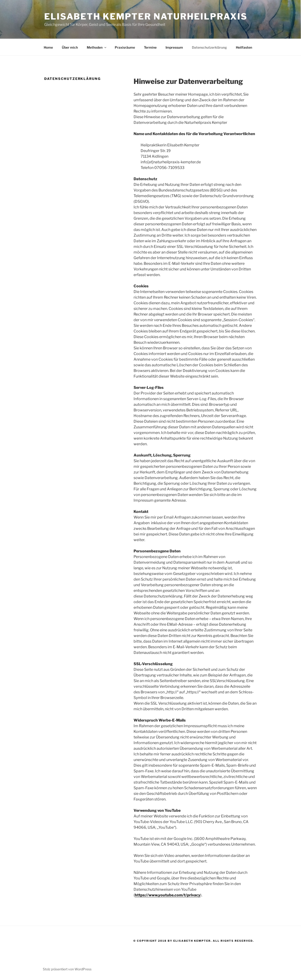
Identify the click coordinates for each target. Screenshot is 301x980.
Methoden (97, 47)
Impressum (174, 47)
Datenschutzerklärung (209, 47)
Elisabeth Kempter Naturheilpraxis (146, 16)
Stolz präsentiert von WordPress (67, 969)
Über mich (70, 47)
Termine (150, 47)
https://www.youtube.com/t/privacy (168, 895)
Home (48, 47)
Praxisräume (125, 47)
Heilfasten (244, 47)
